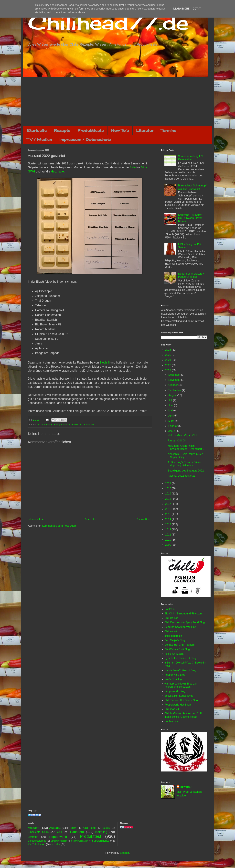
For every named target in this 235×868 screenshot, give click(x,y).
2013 (169, 524)
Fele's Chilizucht (174, 654)
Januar (173, 431)
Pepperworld (58, 837)
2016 (169, 509)
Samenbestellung (37, 841)
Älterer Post (144, 520)
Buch (73, 828)
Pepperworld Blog (175, 691)
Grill (59, 832)
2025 (169, 355)
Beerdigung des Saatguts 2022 (186, 471)
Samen (90, 425)
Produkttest (91, 836)
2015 (169, 514)
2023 (169, 365)
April (171, 416)
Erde (133, 167)
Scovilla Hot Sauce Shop (179, 696)
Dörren (106, 828)
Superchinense (101, 841)
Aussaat (48, 425)
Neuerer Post (36, 520)
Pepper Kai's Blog (175, 675)
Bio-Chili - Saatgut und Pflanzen (183, 614)
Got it (197, 9)
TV (29, 844)
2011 (169, 535)
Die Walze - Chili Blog (177, 649)
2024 (169, 360)
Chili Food (89, 828)
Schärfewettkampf (80, 841)
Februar (173, 426)
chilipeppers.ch (173, 636)
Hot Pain (169, 609)
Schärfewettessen (59, 841)
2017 (169, 504)
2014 (169, 519)
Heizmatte (57, 171)
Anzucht (34, 828)
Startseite (37, 130)
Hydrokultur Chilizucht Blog (180, 658)
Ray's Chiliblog (173, 679)
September (175, 390)
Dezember (175, 375)
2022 (40, 425)
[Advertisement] (117, 101)
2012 (169, 530)
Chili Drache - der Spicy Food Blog (185, 622)
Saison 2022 (78, 425)
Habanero (77, 832)
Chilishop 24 (172, 709)
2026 (169, 350)
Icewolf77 (186, 787)
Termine (169, 130)
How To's (120, 130)
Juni (171, 405)
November (175, 380)
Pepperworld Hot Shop (178, 705)
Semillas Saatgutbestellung (180, 627)
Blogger (124, 853)
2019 (169, 494)
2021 (169, 483)
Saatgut (58, 425)
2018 (169, 499)
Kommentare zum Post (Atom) (60, 526)
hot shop (40, 844)
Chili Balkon (171, 618)
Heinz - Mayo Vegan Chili (182, 435)
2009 (169, 545)
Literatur (145, 130)
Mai (171, 411)
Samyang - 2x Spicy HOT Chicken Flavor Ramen (190, 218)
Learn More (181, 9)
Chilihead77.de (108, 22)
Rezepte (62, 130)
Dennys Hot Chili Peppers (179, 645)
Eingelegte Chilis (38, 832)
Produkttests (91, 130)
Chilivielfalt (171, 631)
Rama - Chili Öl (177, 441)
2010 (169, 540)
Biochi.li (105, 363)
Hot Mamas (171, 721)
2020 (169, 488)
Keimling (101, 832)
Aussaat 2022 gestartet (181, 476)
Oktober (173, 385)
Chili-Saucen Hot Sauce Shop (182, 700)
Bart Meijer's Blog (175, 640)
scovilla (56, 844)
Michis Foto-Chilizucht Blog (180, 670)
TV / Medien (39, 139)
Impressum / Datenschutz (85, 139)
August (173, 395)
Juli (171, 400)
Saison (67, 425)
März (172, 421)
